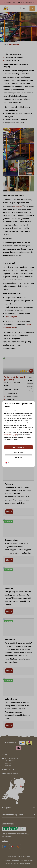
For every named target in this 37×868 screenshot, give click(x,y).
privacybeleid (8, 435)
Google (15, 435)
